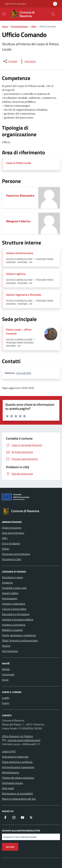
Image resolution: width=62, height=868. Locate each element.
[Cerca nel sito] (53, 14)
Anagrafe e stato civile (14, 588)
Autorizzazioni (10, 598)
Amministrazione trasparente (18, 767)
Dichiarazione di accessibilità (17, 793)
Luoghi (6, 698)
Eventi (6, 703)
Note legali (8, 788)
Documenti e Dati (11, 559)
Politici (6, 549)
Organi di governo (12, 528)
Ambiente (7, 583)
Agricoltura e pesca (12, 577)
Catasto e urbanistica (14, 604)
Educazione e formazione (16, 614)
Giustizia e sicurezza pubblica (18, 619)
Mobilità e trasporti (12, 630)
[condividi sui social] (10, 61)
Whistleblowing (10, 772)
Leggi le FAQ (9, 751)
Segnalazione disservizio (15, 757)
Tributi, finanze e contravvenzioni (20, 640)
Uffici (5, 538)
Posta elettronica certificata (17, 762)
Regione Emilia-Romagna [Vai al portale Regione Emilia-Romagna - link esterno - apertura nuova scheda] (15, 4)
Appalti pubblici (10, 593)
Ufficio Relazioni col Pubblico (17, 736)
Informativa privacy (13, 783)
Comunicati (8, 674)
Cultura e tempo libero (14, 609)
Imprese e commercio (14, 625)
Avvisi (5, 680)
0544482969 (24, 373)
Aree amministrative (13, 533)
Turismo (6, 646)
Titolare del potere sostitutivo (18, 778)
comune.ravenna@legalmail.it (24, 740)
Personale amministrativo (16, 554)
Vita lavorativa (10, 651)
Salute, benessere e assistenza (19, 635)
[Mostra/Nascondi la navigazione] (4, 14)
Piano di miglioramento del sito (19, 799)
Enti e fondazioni (11, 543)
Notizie (6, 669)
